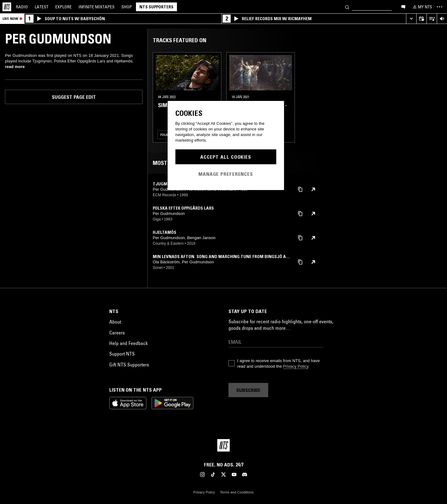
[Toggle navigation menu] (440, 7)
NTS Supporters (156, 7)
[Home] (7, 7)
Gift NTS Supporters (129, 365)
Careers (117, 333)
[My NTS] (422, 7)
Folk (164, 135)
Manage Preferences (226, 174)
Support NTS (122, 354)
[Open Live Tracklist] (432, 19)
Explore (63, 7)
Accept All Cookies (226, 157)
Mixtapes (97, 7)
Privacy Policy (296, 366)
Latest (42, 7)
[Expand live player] (411, 19)
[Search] (347, 7)
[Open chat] (403, 7)
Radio (22, 7)
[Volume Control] (442, 19)
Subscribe (248, 390)
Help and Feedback (129, 343)
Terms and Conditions (237, 492)
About (115, 322)
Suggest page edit (74, 97)
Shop (127, 7)
